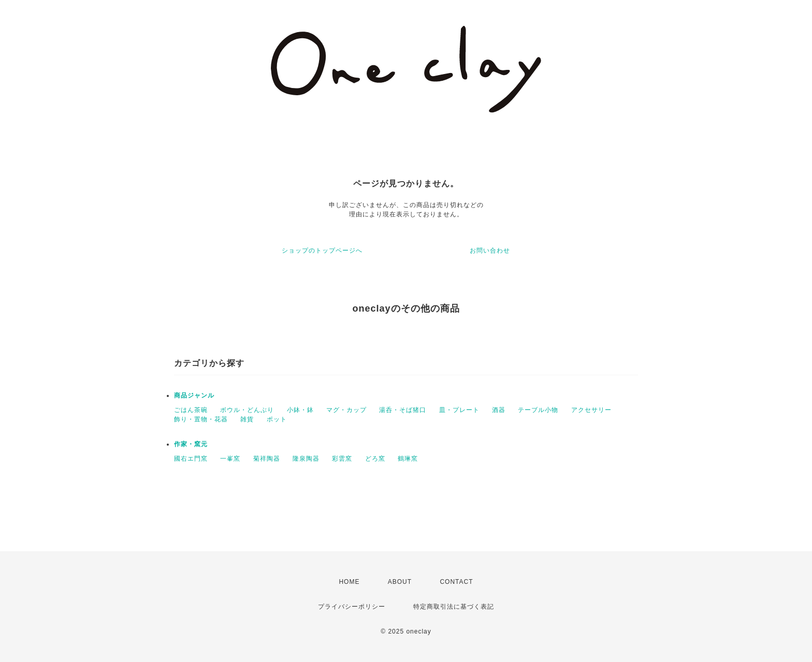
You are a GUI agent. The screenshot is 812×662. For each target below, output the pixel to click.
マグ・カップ (346, 410)
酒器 (499, 410)
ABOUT (400, 582)
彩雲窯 (342, 459)
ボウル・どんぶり (247, 410)
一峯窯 (230, 459)
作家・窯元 (191, 444)
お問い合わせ (490, 251)
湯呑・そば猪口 (403, 410)
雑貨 (247, 419)
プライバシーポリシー (352, 607)
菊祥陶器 (267, 459)
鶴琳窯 (408, 459)
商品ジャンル (194, 395)
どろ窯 (375, 459)
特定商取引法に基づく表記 (454, 607)
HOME (349, 582)
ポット (277, 419)
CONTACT (456, 582)
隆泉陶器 (306, 459)
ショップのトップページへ (322, 251)
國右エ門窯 (191, 459)
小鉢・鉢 (300, 410)
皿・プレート (459, 410)
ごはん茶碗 (191, 410)
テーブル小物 (538, 410)
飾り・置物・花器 (201, 419)
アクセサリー (591, 410)
